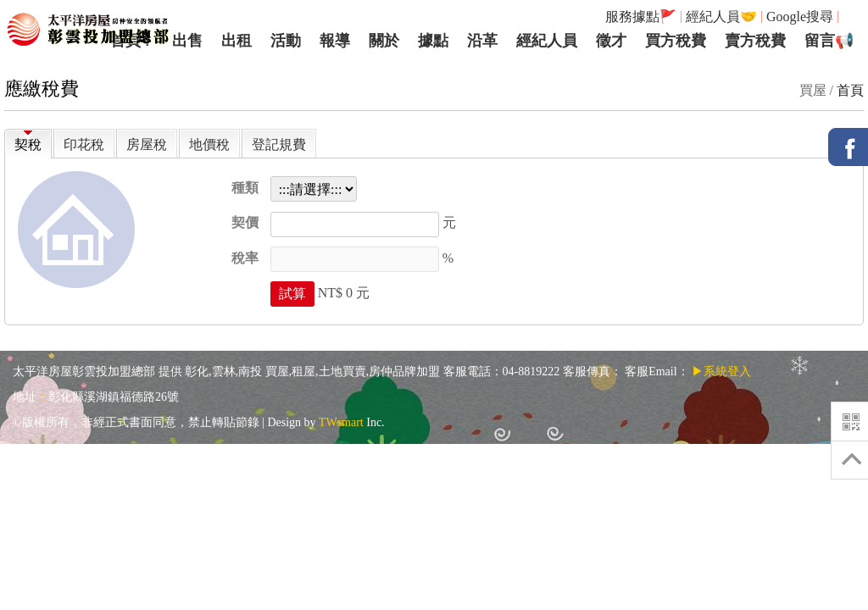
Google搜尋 (800, 17)
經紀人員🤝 (721, 17)
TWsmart (341, 422)
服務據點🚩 (641, 17)
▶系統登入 (721, 372)
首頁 (850, 90)
